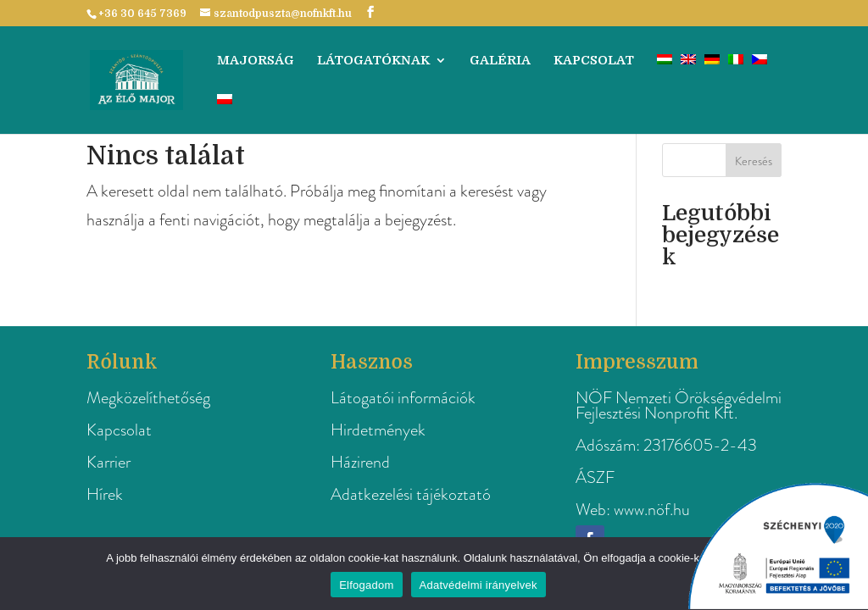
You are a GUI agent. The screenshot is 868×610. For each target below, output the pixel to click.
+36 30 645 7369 (142, 14)
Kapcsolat (594, 61)
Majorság (256, 61)
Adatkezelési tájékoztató (411, 494)
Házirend (360, 462)
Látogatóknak (373, 61)
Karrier (108, 462)
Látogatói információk (403, 398)
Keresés (754, 161)
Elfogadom (366, 585)
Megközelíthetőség (148, 398)
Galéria (500, 61)
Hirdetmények (378, 430)
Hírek (105, 494)
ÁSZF (595, 477)
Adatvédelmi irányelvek (479, 585)
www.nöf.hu (652, 510)
